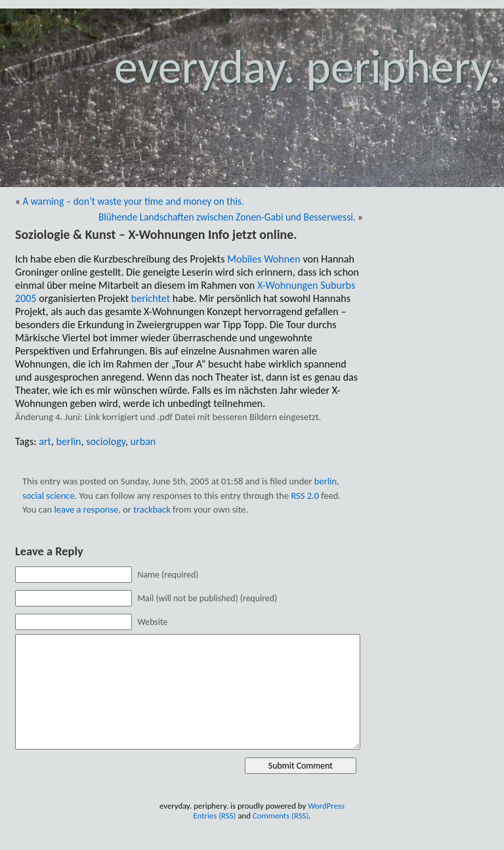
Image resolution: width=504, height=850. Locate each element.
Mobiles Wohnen (264, 259)
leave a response (86, 509)
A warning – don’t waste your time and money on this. (133, 201)
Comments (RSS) (281, 816)
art (45, 441)
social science (49, 496)
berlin (69, 441)
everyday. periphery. (307, 67)
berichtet (151, 298)
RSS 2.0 (305, 496)
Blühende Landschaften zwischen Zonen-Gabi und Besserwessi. (227, 217)
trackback (152, 509)
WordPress (326, 806)
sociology (106, 441)
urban (143, 441)
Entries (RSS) (214, 816)
